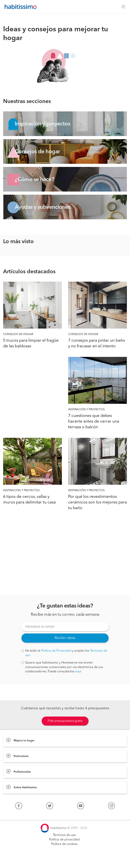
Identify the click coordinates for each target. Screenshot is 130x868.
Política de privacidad (64, 840)
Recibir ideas (65, 638)
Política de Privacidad (56, 651)
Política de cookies (64, 844)
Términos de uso (64, 835)
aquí (78, 672)
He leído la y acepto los (64, 653)
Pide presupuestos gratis (65, 721)
